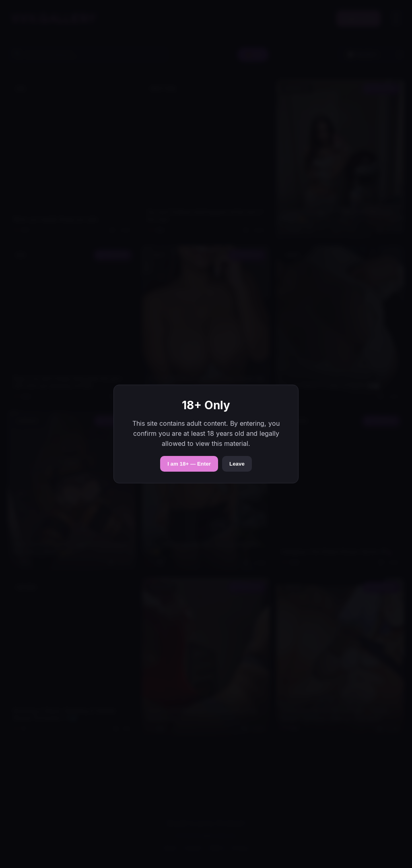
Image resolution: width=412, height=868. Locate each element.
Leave (237, 464)
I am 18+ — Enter (189, 464)
